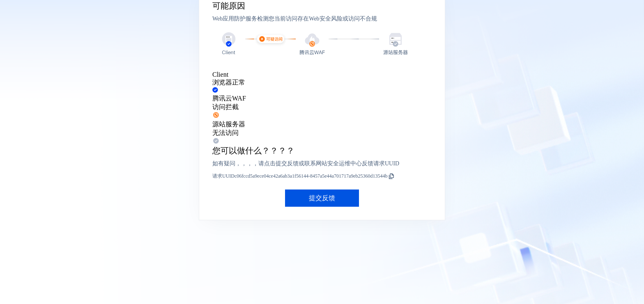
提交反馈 (322, 198)
